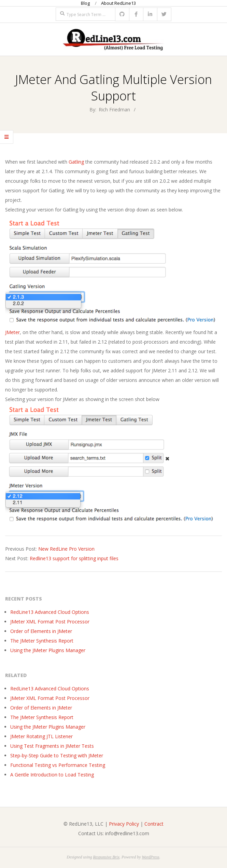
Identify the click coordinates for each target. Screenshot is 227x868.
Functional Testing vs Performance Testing (58, 765)
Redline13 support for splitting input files (74, 558)
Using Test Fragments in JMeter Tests (52, 746)
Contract (154, 824)
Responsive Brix (106, 857)
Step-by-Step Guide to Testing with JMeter (57, 755)
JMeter (12, 332)
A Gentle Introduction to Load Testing (52, 775)
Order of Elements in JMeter (41, 631)
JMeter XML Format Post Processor (50, 622)
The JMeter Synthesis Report (42, 641)
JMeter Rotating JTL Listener (41, 736)
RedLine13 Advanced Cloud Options (50, 612)
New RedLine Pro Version (66, 549)
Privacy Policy (124, 824)
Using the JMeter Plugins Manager (48, 650)
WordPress (150, 857)
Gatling (76, 162)
